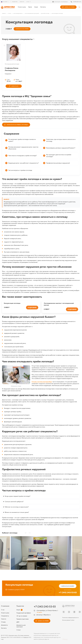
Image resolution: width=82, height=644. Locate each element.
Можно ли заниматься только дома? (17, 512)
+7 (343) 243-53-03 (68, 592)
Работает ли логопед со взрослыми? (17, 507)
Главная (4, 13)
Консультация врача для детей (32, 13)
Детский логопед (45, 13)
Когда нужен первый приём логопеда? (18, 496)
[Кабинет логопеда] (41, 553)
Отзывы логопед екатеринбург (42, 382)
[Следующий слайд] (29, 533)
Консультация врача (18, 13)
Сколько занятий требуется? (14, 502)
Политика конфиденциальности (70, 618)
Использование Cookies (68, 620)
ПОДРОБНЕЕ (32, 308)
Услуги (10, 13)
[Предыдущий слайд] (26, 533)
